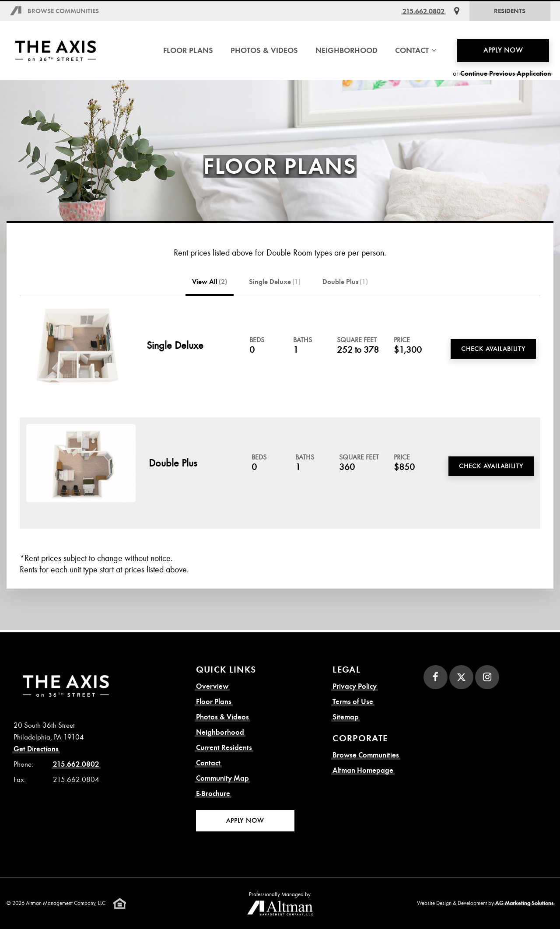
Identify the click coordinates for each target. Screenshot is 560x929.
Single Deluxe (275, 282)
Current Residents (224, 748)
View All (210, 282)
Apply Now (503, 50)
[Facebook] (436, 677)
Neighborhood (346, 50)
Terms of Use (353, 702)
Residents (510, 11)
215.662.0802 (423, 11)
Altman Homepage (363, 770)
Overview (212, 686)
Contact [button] (416, 50)
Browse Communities (63, 11)
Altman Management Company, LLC (66, 903)
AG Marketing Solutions (524, 903)
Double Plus (345, 282)
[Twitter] (461, 677)
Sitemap (346, 717)
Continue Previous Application (506, 74)
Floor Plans (188, 50)
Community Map (222, 778)
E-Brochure (213, 794)
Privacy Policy (355, 686)
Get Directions (36, 749)
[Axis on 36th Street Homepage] (56, 51)
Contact (208, 763)
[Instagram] (487, 677)
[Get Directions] (457, 11)
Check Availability (493, 349)
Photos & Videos (264, 50)
